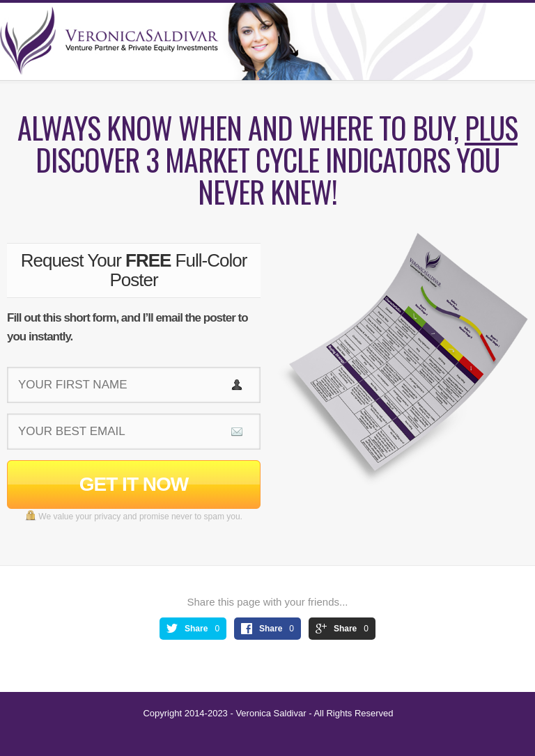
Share (196, 629)
